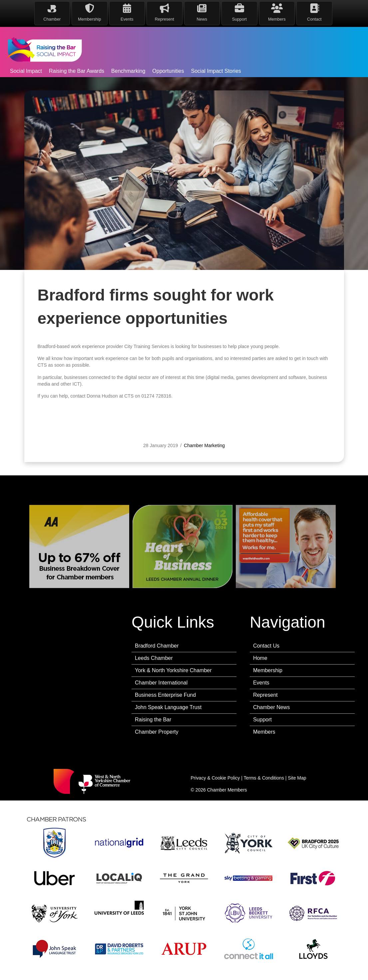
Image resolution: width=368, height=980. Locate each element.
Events (261, 683)
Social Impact (26, 71)
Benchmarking (128, 71)
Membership (268, 670)
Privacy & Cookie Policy (215, 778)
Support (262, 720)
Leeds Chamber (154, 658)
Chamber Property (157, 732)
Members (264, 732)
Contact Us (266, 646)
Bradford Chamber (157, 646)
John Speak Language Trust (168, 707)
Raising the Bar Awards (77, 71)
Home (260, 658)
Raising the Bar (153, 720)
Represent (265, 695)
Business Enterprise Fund (165, 695)
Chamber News (271, 707)
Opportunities (168, 71)
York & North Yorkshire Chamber (173, 670)
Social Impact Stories (216, 71)
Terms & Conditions (264, 778)
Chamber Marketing (204, 453)
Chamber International (161, 683)
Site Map (297, 778)
